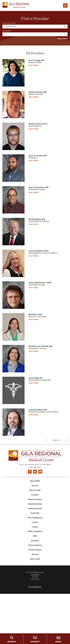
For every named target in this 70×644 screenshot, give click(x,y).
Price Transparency (35, 523)
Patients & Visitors (35, 502)
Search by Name (9, 23)
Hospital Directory (35, 507)
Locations (35, 497)
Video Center (35, 569)
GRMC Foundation (35, 538)
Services (35, 487)
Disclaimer (35, 549)
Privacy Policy (35, 589)
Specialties (7, 31)
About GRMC (35, 482)
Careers (35, 533)
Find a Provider (35, 492)
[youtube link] (41, 472)
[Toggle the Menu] (58, 639)
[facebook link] (29, 472)
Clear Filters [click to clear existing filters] (63, 39)
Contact (35, 528)
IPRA (35, 543)
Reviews (35, 564)
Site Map (35, 587)
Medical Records (35, 513)
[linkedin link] (35, 472)
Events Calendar (35, 559)
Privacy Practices (35, 554)
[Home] (16, 6)
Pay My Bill (35, 518)
